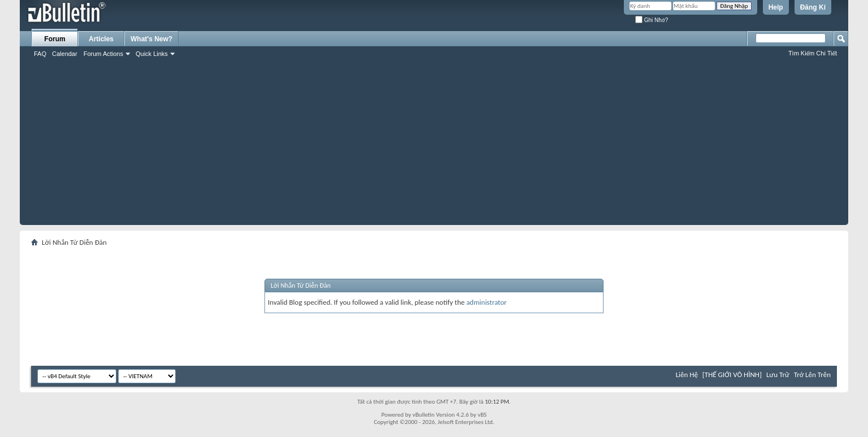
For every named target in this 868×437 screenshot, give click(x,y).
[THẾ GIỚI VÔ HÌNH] (732, 375)
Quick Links (152, 54)
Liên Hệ (687, 375)
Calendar (65, 54)
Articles (101, 39)
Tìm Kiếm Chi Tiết (813, 53)
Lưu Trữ (778, 375)
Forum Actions (103, 54)
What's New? (151, 39)
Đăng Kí (813, 7)
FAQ (40, 54)
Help (776, 7)
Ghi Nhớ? (652, 20)
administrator (487, 302)
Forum (55, 39)
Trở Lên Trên (812, 375)
